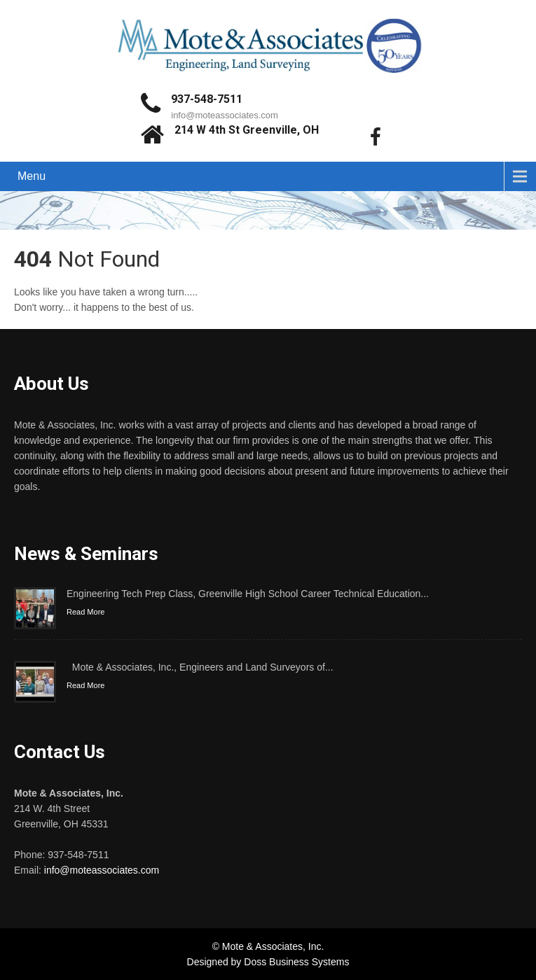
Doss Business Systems (296, 962)
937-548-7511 (207, 99)
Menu (32, 176)
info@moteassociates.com (225, 115)
